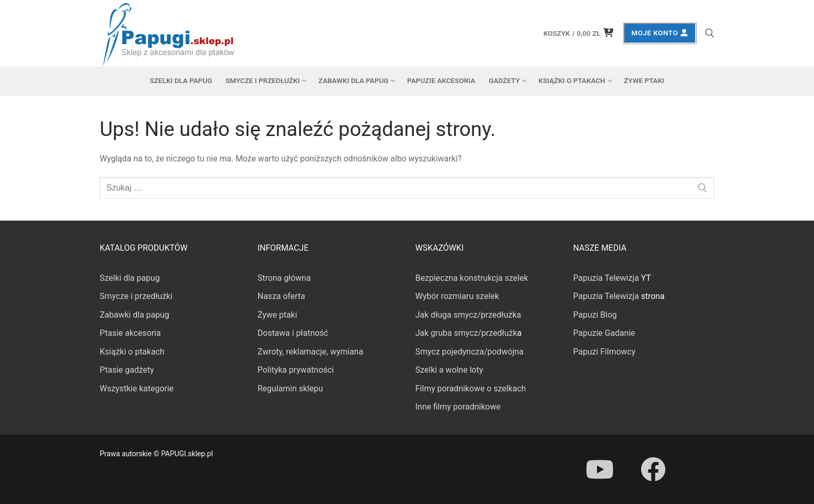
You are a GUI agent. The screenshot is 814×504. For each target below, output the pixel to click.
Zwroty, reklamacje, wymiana (310, 352)
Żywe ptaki (277, 315)
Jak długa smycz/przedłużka (468, 315)
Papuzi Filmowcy (604, 352)
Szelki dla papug (130, 278)
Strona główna (284, 278)
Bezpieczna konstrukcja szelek (472, 278)
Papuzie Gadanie (604, 333)
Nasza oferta (281, 296)
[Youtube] (600, 469)
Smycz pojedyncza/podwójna (469, 352)
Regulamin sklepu (290, 389)
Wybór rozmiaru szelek (457, 296)
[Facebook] (653, 469)
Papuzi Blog (595, 315)
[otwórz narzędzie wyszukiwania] (710, 33)
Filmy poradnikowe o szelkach (471, 389)
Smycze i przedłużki (136, 296)
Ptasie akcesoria (130, 333)
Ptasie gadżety (127, 370)
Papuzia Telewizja (606, 278)
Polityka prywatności (296, 370)
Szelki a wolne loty (449, 370)
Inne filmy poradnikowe (458, 407)
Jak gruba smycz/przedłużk (466, 333)
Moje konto (660, 33)
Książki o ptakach (132, 352)
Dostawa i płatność (293, 333)
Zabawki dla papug (134, 315)
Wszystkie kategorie (137, 389)
